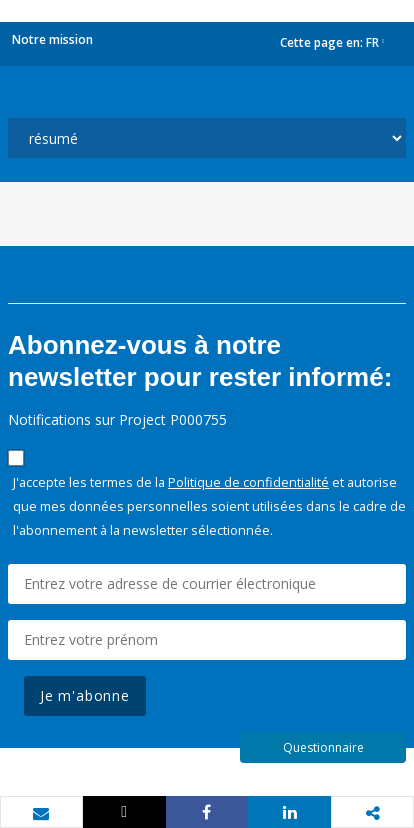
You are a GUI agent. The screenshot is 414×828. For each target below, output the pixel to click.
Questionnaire (323, 747)
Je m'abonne (85, 695)
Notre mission (52, 39)
